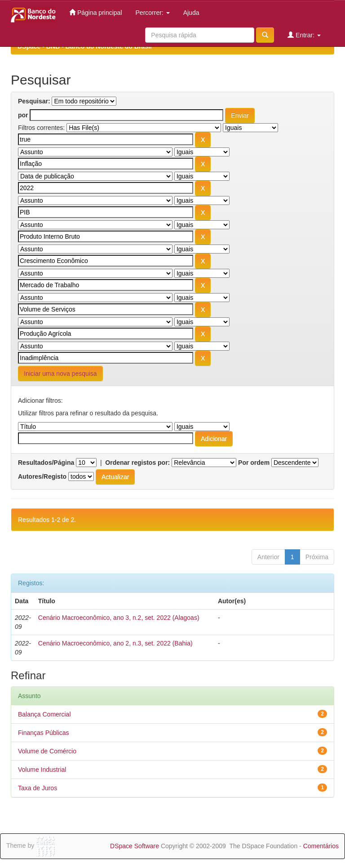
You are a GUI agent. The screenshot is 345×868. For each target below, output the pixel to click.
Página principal (96, 12)
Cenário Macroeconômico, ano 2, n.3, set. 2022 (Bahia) (115, 643)
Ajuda (191, 13)
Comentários (321, 846)
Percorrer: (153, 13)
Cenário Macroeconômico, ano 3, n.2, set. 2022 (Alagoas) (119, 618)
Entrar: (304, 35)
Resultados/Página (46, 463)
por (23, 115)
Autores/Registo (42, 476)
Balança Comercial (44, 714)
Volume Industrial (42, 770)
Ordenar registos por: (137, 463)
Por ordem (254, 463)
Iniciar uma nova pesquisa (60, 374)
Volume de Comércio (47, 751)
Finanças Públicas (44, 733)
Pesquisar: (34, 101)
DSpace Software (135, 846)
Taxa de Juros (38, 788)
